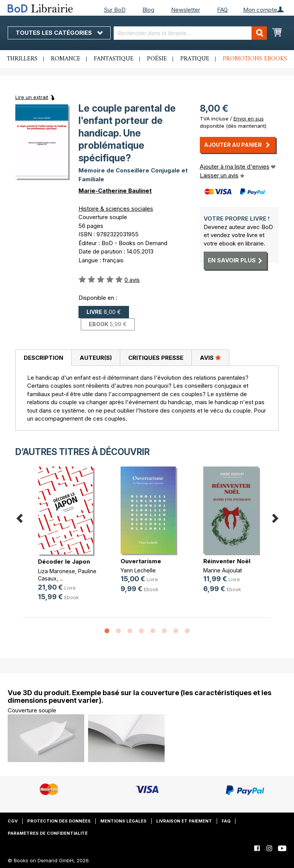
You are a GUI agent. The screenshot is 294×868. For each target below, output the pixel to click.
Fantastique (114, 59)
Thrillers (22, 59)
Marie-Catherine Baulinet (115, 191)
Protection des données (59, 821)
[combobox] (190, 33)
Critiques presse (156, 358)
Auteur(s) (96, 358)
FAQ (222, 10)
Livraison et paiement (184, 821)
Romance (66, 59)
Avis (210, 358)
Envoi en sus (249, 119)
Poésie (157, 59)
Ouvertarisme (141, 561)
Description (43, 358)
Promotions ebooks (255, 59)
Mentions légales (123, 821)
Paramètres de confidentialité (48, 833)
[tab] (43, 358)
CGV (13, 821)
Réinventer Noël (227, 561)
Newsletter (186, 10)
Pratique (195, 59)
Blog (148, 10)
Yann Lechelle (138, 570)
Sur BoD (115, 10)
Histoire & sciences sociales (116, 209)
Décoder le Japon (64, 562)
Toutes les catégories (59, 33)
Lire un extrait (32, 97)
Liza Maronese (56, 571)
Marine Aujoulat (223, 570)
